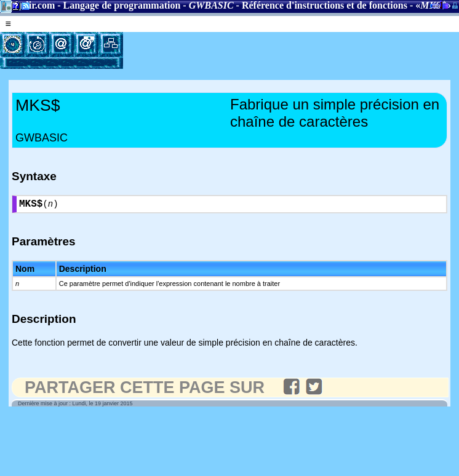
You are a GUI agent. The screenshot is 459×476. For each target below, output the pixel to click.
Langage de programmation (122, 5)
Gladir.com (31, 5)
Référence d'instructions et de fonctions (325, 5)
